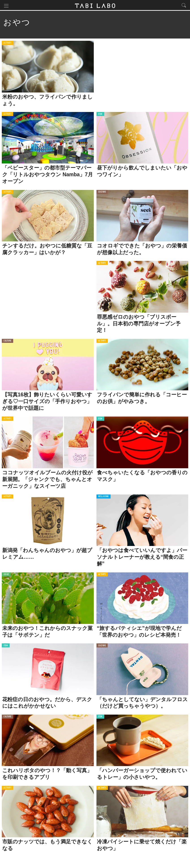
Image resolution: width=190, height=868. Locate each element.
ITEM (100, 115)
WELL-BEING (104, 497)
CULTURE (102, 192)
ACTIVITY (7, 44)
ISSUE (6, 575)
